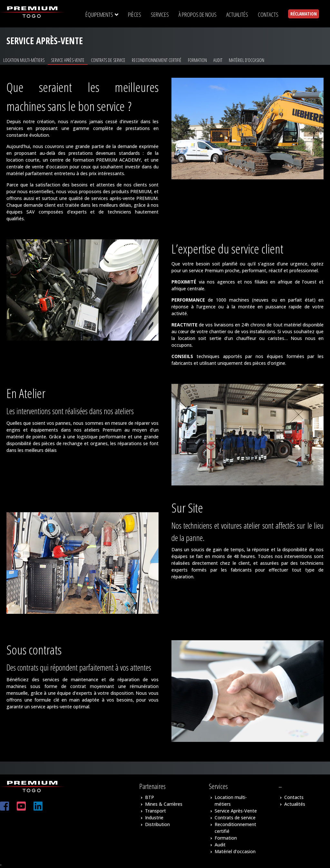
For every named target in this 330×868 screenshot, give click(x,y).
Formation (197, 60)
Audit (218, 60)
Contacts (294, 797)
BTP (150, 797)
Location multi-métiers (24, 60)
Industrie (154, 818)
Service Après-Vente (68, 60)
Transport (155, 811)
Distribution (157, 824)
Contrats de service (108, 60)
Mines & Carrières (164, 804)
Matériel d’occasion (247, 60)
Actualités (295, 804)
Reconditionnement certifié (157, 60)
